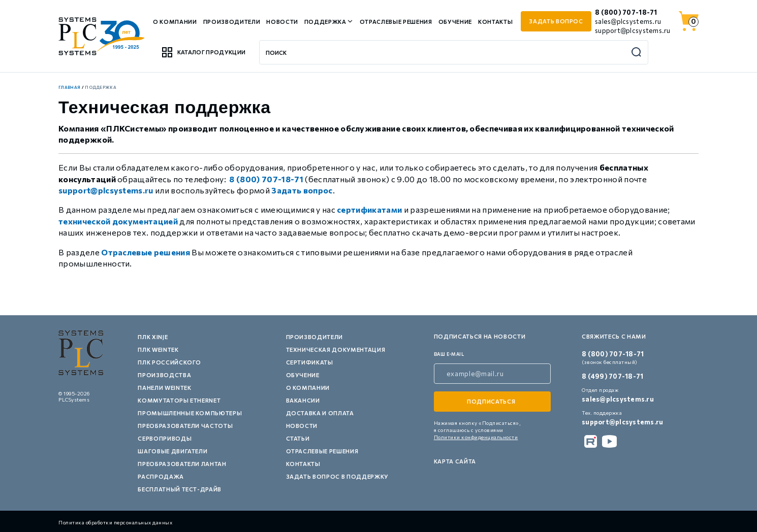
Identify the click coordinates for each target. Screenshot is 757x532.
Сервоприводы (165, 438)
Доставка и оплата (320, 413)
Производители (232, 22)
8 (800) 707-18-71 (626, 12)
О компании (175, 22)
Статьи (298, 438)
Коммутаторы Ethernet (179, 400)
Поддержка (325, 22)
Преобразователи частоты (185, 426)
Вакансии (303, 400)
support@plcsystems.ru (633, 30)
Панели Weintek (164, 388)
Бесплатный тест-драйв (180, 489)
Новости (282, 22)
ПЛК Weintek (158, 350)
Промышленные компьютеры (190, 413)
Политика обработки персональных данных (115, 522)
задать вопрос (556, 21)
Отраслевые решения (396, 22)
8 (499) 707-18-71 (612, 376)
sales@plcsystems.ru (628, 21)
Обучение (455, 22)
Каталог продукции (203, 52)
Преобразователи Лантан (182, 464)
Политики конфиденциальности (476, 437)
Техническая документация (336, 350)
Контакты (495, 22)
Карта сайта (455, 461)
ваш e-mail (449, 354)
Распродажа (161, 476)
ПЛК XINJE (153, 337)
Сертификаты (310, 362)
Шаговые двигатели (172, 451)
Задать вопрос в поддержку (338, 476)
